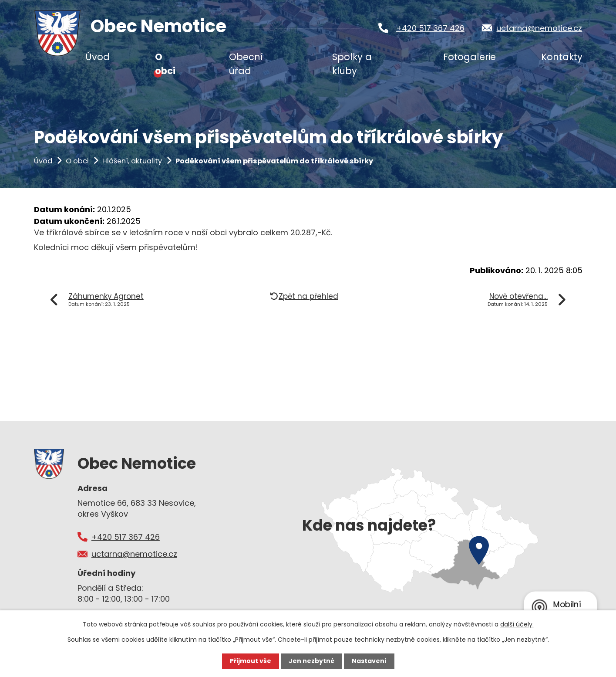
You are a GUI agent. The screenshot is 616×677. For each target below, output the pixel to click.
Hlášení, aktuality (132, 161)
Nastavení (369, 661)
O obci (77, 161)
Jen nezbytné (311, 661)
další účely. (517, 624)
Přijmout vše (251, 661)
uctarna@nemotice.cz (539, 28)
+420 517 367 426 (430, 28)
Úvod (43, 161)
